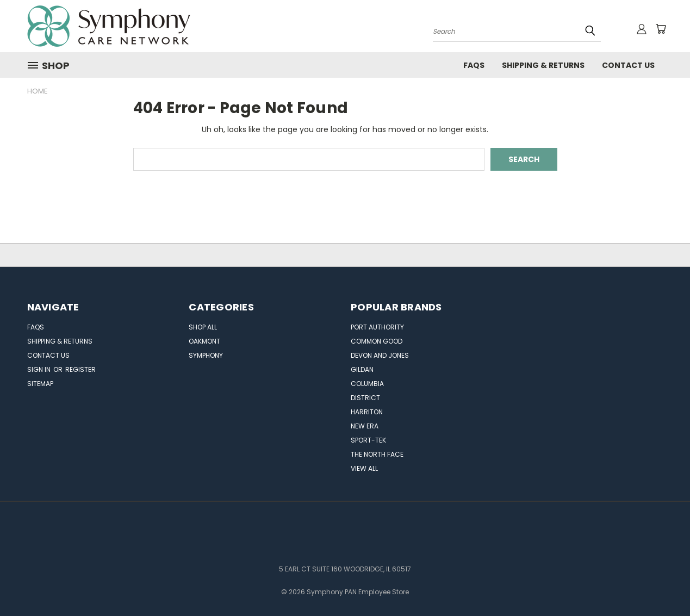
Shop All (203, 327)
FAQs (474, 65)
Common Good (377, 341)
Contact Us (628, 65)
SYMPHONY (206, 355)
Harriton (367, 412)
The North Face (377, 454)
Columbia (367, 384)
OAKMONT (204, 341)
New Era (365, 426)
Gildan (362, 369)
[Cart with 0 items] (661, 29)
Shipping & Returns (543, 65)
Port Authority (377, 327)
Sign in (40, 369)
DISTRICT (365, 398)
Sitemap (40, 384)
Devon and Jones (380, 355)
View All (364, 468)
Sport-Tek (368, 440)
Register (80, 369)
